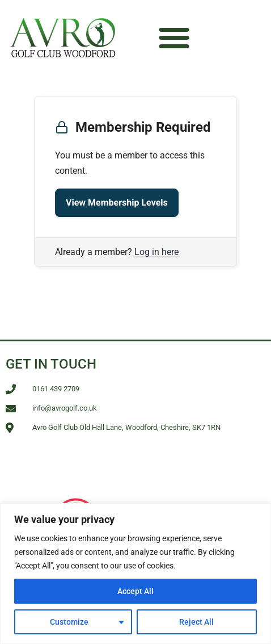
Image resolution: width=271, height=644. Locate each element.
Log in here (156, 252)
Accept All (135, 591)
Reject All (196, 622)
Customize (69, 622)
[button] (174, 37)
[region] (135, 574)
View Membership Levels (117, 202)
